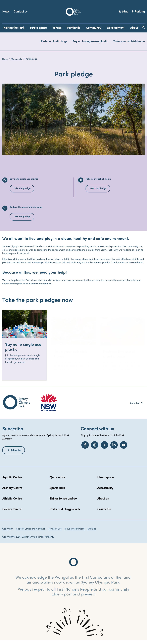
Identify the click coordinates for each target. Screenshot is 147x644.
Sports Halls (58, 492)
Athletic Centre (12, 502)
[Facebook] (85, 448)
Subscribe (16, 454)
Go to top (137, 407)
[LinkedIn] (114, 448)
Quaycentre (57, 481)
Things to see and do (63, 502)
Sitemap (92, 533)
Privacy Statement (75, 533)
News (6, 12)
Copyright (7, 533)
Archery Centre (12, 492)
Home (5, 59)
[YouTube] (124, 448)
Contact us (20, 12)
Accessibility (105, 492)
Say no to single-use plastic (90, 42)
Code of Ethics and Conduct (30, 533)
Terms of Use (55, 533)
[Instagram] (95, 448)
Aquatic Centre (12, 481)
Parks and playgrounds (65, 513)
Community (17, 59)
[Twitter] (104, 448)
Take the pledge (22, 192)
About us (103, 502)
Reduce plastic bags (54, 42)
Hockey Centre (12, 513)
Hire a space (105, 481)
